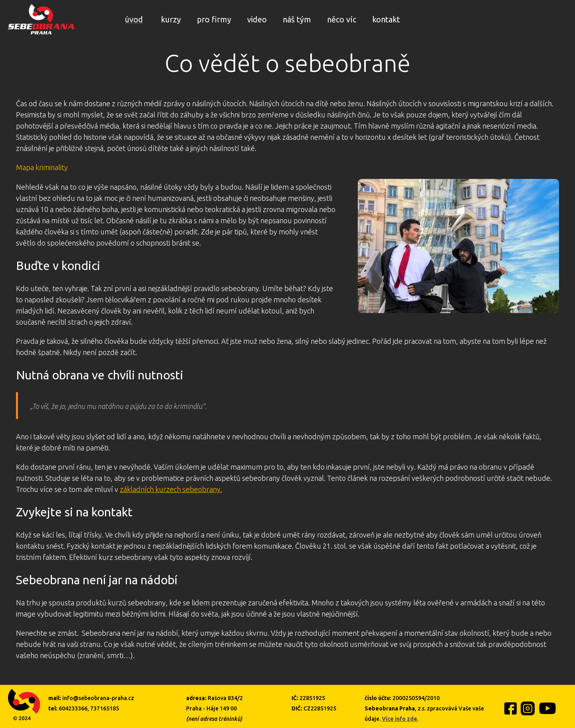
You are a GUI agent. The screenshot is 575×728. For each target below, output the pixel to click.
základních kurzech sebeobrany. (171, 489)
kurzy (171, 19)
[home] (41, 19)
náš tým (297, 19)
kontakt (386, 19)
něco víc (342, 19)
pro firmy (214, 19)
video (257, 19)
